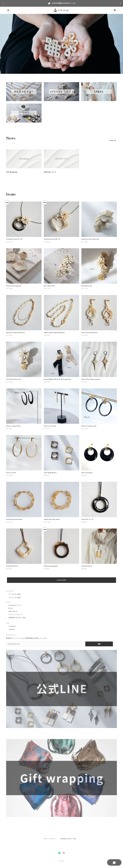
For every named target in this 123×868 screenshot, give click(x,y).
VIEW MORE (61, 580)
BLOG (11, 608)
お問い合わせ (13, 611)
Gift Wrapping (12, 172)
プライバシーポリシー (16, 614)
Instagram (12, 626)
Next (118, 44)
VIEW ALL (113, 140)
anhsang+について (15, 605)
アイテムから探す (15, 594)
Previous (5, 44)
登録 (99, 644)
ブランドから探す (15, 598)
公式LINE (12, 629)
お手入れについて (50, 172)
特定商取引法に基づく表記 (17, 618)
